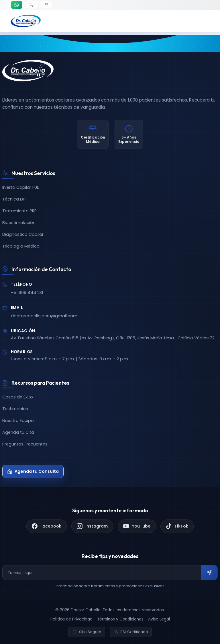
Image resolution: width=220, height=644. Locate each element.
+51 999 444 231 (27, 293)
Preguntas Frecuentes (25, 444)
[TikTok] (177, 526)
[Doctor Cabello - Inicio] (26, 21)
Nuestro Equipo (18, 421)
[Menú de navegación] (203, 21)
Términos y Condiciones (120, 619)
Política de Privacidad (71, 619)
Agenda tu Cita (18, 432)
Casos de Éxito (18, 397)
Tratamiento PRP (19, 211)
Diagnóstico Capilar (23, 234)
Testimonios (15, 409)
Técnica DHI (14, 199)
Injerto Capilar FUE (21, 187)
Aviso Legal (159, 619)
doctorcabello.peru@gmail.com (44, 316)
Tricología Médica (21, 246)
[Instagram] (92, 526)
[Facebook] (47, 526)
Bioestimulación (19, 223)
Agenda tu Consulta (33, 471)
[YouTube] (137, 526)
